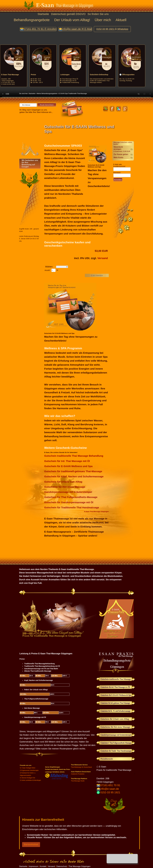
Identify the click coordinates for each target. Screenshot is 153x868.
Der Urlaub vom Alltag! (72, 20)
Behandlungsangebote (32, 20)
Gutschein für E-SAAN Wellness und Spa (68, 466)
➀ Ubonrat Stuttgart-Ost (27, 778)
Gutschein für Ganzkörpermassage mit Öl (69, 502)
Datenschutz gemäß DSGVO (68, 14)
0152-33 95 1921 (110, 792)
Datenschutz (62, 866)
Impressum (34, 866)
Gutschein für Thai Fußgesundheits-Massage (71, 497)
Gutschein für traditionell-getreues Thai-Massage (73, 471)
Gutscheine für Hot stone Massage (65, 487)
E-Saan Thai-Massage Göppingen (96, 512)
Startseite (43, 14)
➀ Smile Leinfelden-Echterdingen (30, 780)
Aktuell (121, 20)
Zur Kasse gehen (121, 154)
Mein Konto (118, 157)
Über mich (103, 20)
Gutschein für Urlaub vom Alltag (63, 482)
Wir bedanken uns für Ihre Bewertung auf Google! (30, 164)
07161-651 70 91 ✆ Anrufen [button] (40, 29)
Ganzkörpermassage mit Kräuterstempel (68, 492)
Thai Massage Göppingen (80, 866)
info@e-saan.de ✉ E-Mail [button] (77, 29)
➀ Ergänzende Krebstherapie (29, 770)
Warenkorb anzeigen (122, 149)
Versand (103, 258)
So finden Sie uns (98, 14)
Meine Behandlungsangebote (47, 93)
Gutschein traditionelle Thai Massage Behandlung (74, 456)
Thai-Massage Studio (78, 781)
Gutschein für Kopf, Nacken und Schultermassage (74, 476)
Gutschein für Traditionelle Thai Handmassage (72, 507)
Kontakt (43, 866)
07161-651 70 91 (110, 785)
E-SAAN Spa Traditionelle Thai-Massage (73, 93)
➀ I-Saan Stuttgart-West (28, 768)
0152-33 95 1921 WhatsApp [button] (112, 29)
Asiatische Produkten (78, 774)
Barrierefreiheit (31, 844)
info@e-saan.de (110, 789)
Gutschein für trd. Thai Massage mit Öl (67, 461)
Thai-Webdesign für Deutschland (81, 767)
